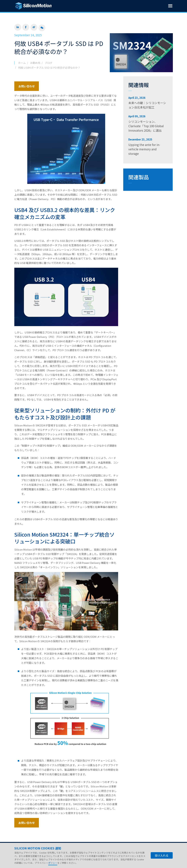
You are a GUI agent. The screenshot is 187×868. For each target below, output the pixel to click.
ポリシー (53, 863)
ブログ (48, 63)
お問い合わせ (27, 86)
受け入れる (162, 855)
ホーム (22, 63)
